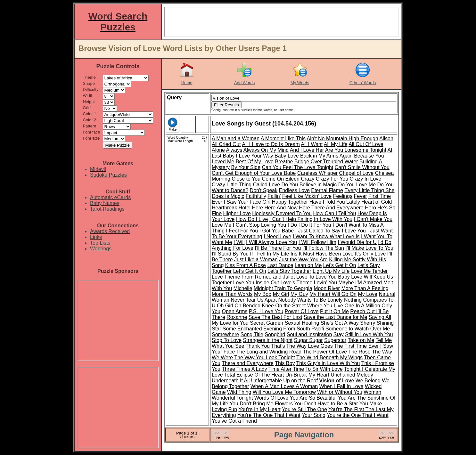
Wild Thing (239, 392)
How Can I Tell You (334, 213)
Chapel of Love (357, 173)
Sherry (368, 323)
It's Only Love (370, 254)
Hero (370, 208)
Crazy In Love (366, 179)
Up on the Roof (300, 381)
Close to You (246, 179)
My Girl (281, 294)
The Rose (359, 352)
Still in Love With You (369, 334)
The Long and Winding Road (269, 352)
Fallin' (274, 196)
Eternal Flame (327, 190)
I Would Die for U (357, 242)
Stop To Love (227, 340)
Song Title (252, 334)
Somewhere (225, 334)
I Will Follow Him (317, 242)
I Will (239, 242)
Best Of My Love (255, 162)
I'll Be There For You (278, 248)
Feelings (343, 196)
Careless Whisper (317, 173)
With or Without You (340, 392)
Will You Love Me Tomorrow (284, 392)
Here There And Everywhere (331, 208)
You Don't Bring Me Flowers (261, 404)
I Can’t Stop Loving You (259, 225)
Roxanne (237, 317)
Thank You (258, 346)
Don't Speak (264, 190)
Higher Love (237, 213)
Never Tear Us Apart (254, 300)
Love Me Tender (369, 271)
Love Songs (228, 124)
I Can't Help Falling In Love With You (311, 219)
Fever (361, 196)
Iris (294, 254)
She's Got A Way (340, 323)
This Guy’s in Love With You (328, 363)
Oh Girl (225, 306)
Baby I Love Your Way (248, 156)
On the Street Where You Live (309, 306)
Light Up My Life (331, 271)
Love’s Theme (296, 283)
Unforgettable (267, 381)
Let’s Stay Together (289, 271)
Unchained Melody (352, 375)
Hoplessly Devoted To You (282, 213)
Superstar (335, 340)
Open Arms (234, 311)
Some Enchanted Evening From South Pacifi (273, 329)
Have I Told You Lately (335, 202)
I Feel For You (242, 231)
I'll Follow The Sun (323, 248)
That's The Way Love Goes (302, 346)
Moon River (327, 288)
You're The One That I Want (269, 415)
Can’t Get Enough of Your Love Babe (254, 173)
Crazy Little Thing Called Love (246, 185)
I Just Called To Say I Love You (331, 231)
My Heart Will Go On (333, 294)
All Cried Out (226, 144)
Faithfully (256, 196)
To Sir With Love (324, 369)
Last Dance (280, 265)
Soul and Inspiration (309, 334)
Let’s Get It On (250, 271)
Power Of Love (302, 311)
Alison (386, 138)
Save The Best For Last (275, 317)
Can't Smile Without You (362, 167)
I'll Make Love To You (369, 248)
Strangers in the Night (268, 340)
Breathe (284, 162)
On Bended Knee (254, 306)
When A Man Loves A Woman (284, 386)
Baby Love (287, 156)
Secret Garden (267, 323)
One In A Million (362, 306)
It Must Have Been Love (326, 254)
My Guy (299, 294)
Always (234, 150)
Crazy (308, 179)
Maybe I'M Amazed (360, 283)
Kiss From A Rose (246, 265)
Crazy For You (332, 179)
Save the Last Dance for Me (335, 317)
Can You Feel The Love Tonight (298, 167)
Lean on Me (308, 265)
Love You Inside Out (256, 283)
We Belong (368, 381)
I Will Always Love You (271, 242)
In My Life (278, 254)
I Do (292, 225)
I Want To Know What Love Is (326, 236)
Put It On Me (334, 311)
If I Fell (258, 254)
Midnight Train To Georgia (283, 288)
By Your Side (246, 167)
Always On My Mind (266, 150)
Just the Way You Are (303, 260)
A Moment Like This (283, 138)
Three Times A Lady (244, 369)
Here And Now (281, 208)
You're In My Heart (259, 409)
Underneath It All (231, 381)
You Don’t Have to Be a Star (326, 404)
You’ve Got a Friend (234, 421)
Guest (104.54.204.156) (285, 124)
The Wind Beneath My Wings (329, 357)
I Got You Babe (277, 231)
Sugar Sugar (308, 340)
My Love (367, 294)
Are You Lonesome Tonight (356, 150)
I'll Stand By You (230, 254)
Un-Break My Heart (307, 375)
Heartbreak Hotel (231, 208)
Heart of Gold (377, 202)
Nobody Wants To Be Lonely (311, 300)
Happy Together (290, 202)
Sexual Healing (302, 323)
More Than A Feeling (365, 288)
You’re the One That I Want (357, 415)
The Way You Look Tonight (264, 357)
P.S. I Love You (266, 311)
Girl (266, 202)
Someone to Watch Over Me (358, 329)
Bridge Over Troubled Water (326, 162)
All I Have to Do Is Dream (271, 144)
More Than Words (232, 294)
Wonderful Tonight (232, 398)
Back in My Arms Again (326, 156)
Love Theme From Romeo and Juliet (253, 277)
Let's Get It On (340, 265)
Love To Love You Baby (323, 277)
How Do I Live (252, 219)
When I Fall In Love (341, 386)
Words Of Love (271, 398)
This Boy (285, 363)
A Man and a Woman (236, 138)
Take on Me (361, 340)
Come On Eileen (281, 179)
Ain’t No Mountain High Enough (342, 138)
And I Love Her (307, 150)
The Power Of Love (325, 352)
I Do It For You (315, 225)
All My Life (336, 144)
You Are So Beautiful (313, 398)
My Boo (263, 294)
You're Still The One (304, 409)
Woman (372, 392)
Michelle (243, 288)
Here (257, 208)
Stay (339, 334)
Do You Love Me (357, 185)
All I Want (312, 144)
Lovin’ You (325, 283)
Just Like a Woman (256, 260)
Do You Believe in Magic (309, 185)
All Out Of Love (366, 144)
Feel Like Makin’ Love (307, 196)
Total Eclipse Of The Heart (254, 375)
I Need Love (277, 236)
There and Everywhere (248, 363)
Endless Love (294, 190)
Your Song (314, 415)
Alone (218, 150)
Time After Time (286, 369)
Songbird (275, 334)
